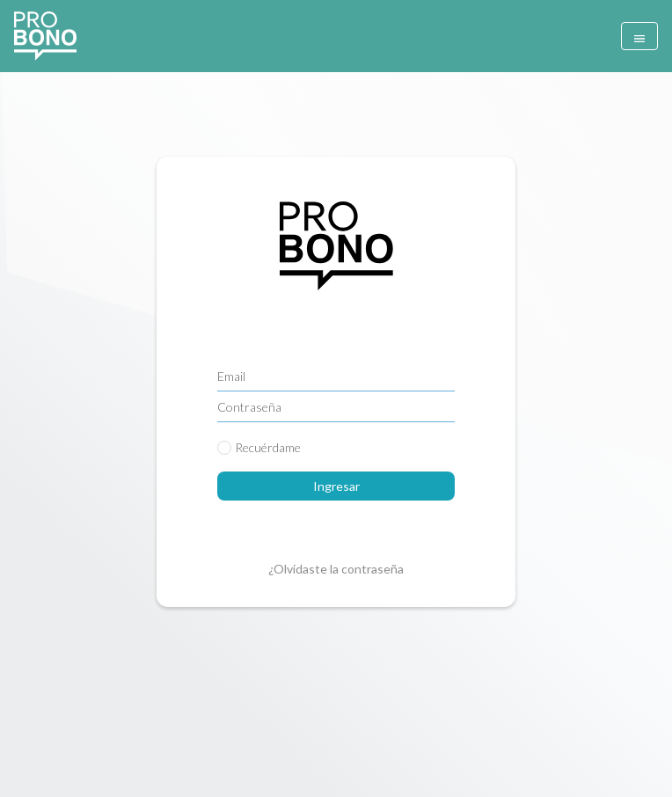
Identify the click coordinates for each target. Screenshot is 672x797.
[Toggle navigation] (639, 36)
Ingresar (336, 486)
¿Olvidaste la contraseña (336, 569)
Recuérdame (268, 447)
